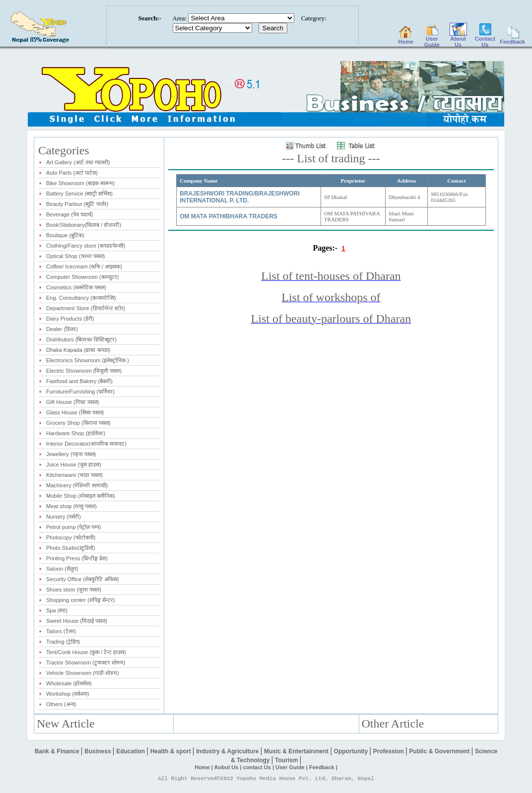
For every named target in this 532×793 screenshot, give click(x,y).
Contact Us (485, 39)
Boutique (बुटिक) (65, 235)
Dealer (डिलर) (62, 329)
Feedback (512, 39)
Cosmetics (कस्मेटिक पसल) (76, 287)
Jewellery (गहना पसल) (71, 454)
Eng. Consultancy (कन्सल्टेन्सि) (81, 298)
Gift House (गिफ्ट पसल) (72, 402)
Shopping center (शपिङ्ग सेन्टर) (81, 600)
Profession (389, 751)
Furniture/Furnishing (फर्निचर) (80, 392)
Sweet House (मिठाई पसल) (77, 621)
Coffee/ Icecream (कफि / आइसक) (84, 266)
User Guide (432, 39)
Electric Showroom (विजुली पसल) (84, 371)
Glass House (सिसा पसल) (75, 412)
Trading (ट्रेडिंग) (63, 642)
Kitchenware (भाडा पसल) (74, 475)
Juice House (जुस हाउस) (74, 464)
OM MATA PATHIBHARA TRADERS (229, 216)
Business (99, 751)
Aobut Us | (229, 767)
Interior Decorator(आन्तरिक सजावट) (86, 444)
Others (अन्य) (61, 704)
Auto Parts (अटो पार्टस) (72, 173)
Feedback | (323, 767)
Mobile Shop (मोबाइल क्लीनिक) (81, 496)
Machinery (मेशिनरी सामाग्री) (77, 485)
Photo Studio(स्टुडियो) (70, 548)
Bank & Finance (58, 751)
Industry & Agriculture (228, 751)
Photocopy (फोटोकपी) (71, 537)
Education (131, 751)
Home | (204, 767)
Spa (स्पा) (57, 610)
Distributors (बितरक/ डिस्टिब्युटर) (81, 339)
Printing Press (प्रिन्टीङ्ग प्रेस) (77, 558)
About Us (458, 39)
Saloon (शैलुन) (62, 569)
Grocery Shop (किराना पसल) (78, 423)
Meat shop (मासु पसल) (71, 506)
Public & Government (440, 751)
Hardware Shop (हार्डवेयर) (76, 433)
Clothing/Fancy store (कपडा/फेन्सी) (86, 246)
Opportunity (352, 751)
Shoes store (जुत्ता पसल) (74, 590)
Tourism (287, 760)
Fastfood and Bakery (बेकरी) (79, 381)
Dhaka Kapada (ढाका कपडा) (78, 350)
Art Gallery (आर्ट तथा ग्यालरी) (78, 162)
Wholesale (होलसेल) (69, 683)
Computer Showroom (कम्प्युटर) (82, 277)
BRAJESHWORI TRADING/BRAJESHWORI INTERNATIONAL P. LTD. (239, 197)
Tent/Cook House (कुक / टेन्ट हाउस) (86, 652)
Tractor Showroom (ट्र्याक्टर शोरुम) (86, 662)
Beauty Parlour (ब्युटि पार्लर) (77, 204)
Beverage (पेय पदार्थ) (70, 214)
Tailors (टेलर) (61, 631)
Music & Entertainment (297, 751)
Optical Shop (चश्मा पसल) (75, 256)
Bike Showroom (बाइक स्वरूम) (80, 183)
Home (406, 39)
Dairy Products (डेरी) (70, 319)
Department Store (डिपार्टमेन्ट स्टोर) (86, 308)
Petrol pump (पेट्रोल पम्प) (74, 527)
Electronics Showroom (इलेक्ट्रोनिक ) (88, 360)
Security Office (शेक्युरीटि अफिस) (83, 579)
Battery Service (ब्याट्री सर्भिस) (79, 194)
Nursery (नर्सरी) (64, 517)
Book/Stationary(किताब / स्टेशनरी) (84, 225)
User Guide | (292, 767)
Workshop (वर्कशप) (68, 694)
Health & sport (171, 751)
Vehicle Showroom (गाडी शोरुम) (83, 673)
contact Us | (259, 767)
